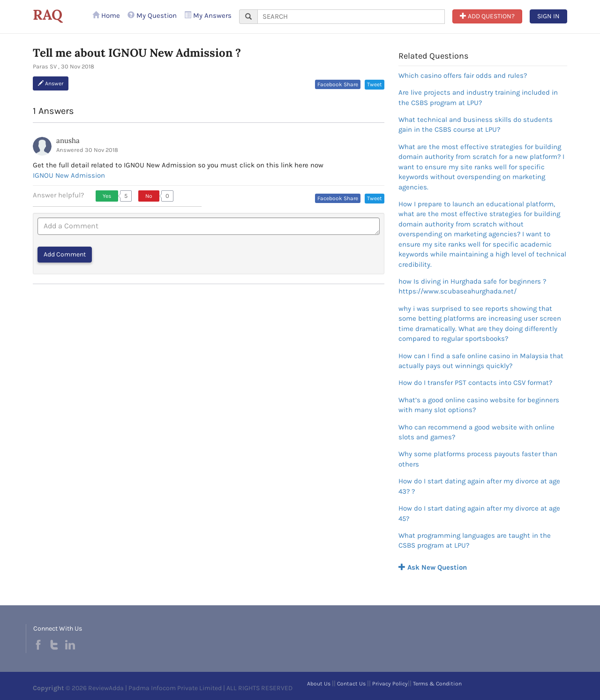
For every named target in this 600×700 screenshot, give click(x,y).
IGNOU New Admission (69, 175)
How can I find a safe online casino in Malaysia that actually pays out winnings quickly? (481, 361)
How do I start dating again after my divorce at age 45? (479, 513)
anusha (68, 140)
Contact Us (351, 684)
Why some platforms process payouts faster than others (478, 459)
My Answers (208, 15)
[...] (351, 17)
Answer (51, 83)
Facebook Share (338, 84)
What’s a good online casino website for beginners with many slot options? (479, 405)
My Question (152, 15)
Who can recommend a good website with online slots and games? (476, 432)
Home (106, 15)
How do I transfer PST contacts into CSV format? (475, 383)
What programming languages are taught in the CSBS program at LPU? (475, 540)
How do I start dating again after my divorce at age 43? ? (479, 486)
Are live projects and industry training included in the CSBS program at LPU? (478, 97)
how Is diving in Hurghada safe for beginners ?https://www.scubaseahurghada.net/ (472, 286)
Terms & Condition (437, 684)
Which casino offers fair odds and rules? (463, 75)
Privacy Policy (390, 684)
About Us (319, 684)
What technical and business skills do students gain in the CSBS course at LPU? (476, 124)
